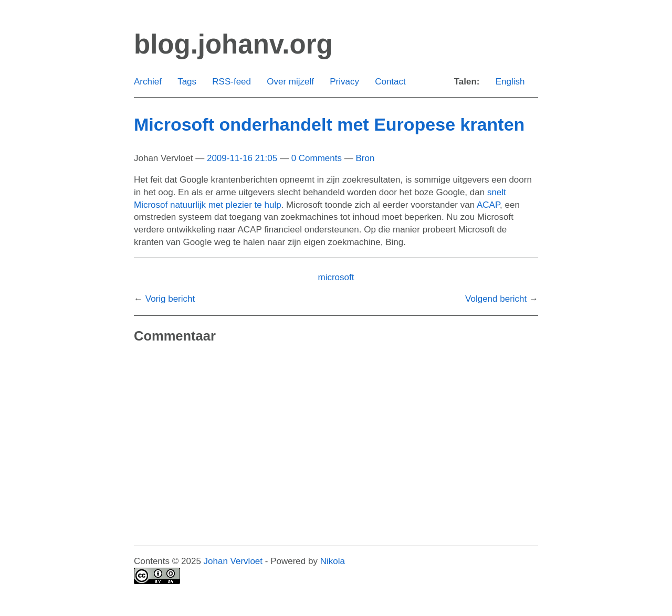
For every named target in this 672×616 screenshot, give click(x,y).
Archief (148, 82)
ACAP (488, 205)
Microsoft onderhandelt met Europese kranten (329, 124)
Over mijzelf (290, 82)
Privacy (344, 82)
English (510, 82)
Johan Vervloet (233, 561)
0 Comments (317, 158)
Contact (390, 82)
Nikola (333, 561)
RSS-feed (232, 82)
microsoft (336, 277)
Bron (365, 158)
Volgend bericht (496, 299)
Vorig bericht (170, 299)
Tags (187, 82)
